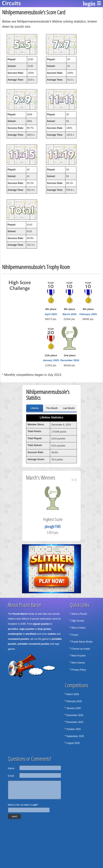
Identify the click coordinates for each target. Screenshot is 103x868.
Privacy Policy (79, 670)
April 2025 (51, 314)
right (76, 480)
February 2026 (74, 701)
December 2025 (75, 715)
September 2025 (75, 736)
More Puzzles (79, 656)
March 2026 (73, 694)
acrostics (13, 629)
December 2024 (70, 360)
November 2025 (75, 722)
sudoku (52, 634)
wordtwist (31, 634)
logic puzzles (27, 629)
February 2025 (88, 314)
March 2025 (69, 314)
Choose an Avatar (81, 649)
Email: (11, 776)
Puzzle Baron (20, 614)
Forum (75, 635)
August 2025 (73, 743)
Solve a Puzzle (79, 614)
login (89, 3)
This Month (52, 408)
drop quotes (44, 629)
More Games (78, 663)
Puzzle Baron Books (82, 642)
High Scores (78, 621)
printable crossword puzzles (34, 644)
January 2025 (51, 360)
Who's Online (78, 628)
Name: (11, 768)
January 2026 (74, 708)
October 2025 (74, 729)
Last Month (69, 408)
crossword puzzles (18, 639)
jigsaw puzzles (41, 624)
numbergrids (15, 634)
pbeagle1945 (57, 527)
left (73, 480)
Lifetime (35, 408)
